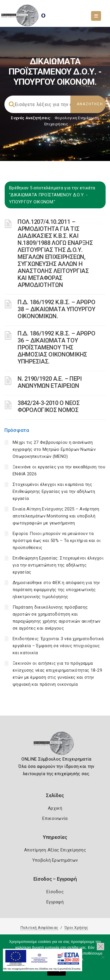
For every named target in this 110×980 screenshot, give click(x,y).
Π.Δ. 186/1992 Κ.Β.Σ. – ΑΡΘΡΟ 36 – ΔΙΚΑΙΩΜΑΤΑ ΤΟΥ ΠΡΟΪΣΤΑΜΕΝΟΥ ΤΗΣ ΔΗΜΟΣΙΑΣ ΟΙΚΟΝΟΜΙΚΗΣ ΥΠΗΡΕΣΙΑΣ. (56, 347)
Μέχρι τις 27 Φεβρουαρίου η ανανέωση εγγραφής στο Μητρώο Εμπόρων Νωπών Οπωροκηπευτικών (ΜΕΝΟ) (54, 449)
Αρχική (55, 808)
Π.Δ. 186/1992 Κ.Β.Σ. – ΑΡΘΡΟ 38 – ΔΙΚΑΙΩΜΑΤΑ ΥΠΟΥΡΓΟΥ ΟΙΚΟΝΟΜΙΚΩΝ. (56, 309)
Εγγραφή (55, 902)
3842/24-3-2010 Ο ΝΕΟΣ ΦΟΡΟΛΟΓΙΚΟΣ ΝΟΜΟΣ (49, 406)
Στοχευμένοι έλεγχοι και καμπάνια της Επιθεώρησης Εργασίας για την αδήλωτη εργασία (54, 491)
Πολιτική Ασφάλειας (39, 928)
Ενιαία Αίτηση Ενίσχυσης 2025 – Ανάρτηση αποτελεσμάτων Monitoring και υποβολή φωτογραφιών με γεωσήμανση (56, 516)
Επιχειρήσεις (56, 124)
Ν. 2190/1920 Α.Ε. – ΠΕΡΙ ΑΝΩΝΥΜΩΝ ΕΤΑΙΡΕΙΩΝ (50, 382)
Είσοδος (55, 892)
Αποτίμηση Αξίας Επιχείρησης (55, 850)
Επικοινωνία (55, 818)
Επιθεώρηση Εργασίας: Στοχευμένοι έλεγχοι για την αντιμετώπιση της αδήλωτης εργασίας (58, 565)
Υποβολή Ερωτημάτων (55, 860)
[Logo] (55, 745)
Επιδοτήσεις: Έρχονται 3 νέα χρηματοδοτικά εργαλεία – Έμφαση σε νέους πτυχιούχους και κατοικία (58, 646)
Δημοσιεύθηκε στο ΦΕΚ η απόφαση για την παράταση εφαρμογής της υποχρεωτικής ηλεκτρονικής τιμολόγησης (56, 590)
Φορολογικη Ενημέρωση (77, 118)
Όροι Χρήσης (76, 928)
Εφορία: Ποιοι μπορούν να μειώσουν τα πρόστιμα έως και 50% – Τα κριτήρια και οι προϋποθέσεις (57, 541)
